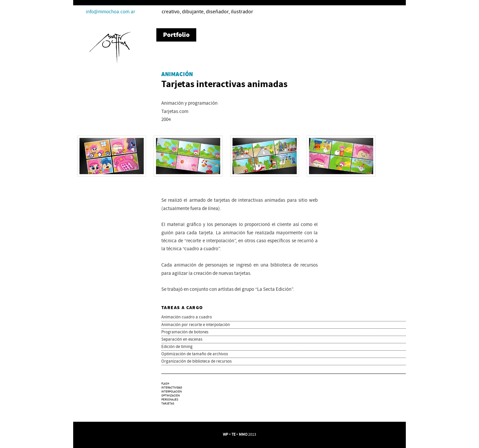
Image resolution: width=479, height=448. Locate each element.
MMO (243, 435)
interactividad (172, 388)
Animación (177, 74)
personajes (170, 400)
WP (226, 435)
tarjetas (168, 404)
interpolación (172, 392)
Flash (165, 384)
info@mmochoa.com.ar (110, 12)
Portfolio (176, 35)
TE (234, 435)
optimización (171, 396)
